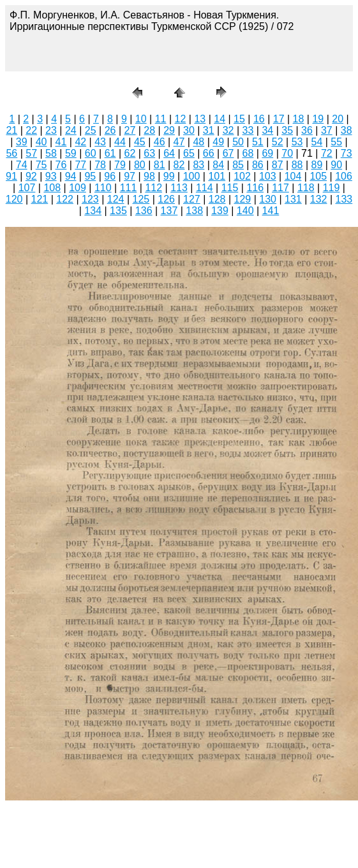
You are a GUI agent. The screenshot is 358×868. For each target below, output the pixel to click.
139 (220, 211)
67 (228, 153)
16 (259, 119)
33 (248, 130)
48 (198, 142)
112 (153, 188)
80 (140, 165)
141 (271, 211)
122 (65, 199)
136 (144, 211)
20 (338, 119)
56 (11, 153)
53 (297, 142)
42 (80, 142)
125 (141, 199)
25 (91, 130)
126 (166, 199)
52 (278, 142)
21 (11, 130)
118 (306, 188)
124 (116, 199)
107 (27, 188)
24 (71, 130)
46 (160, 142)
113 (179, 188)
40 (41, 142)
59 (71, 153)
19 (318, 119)
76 (61, 165)
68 (248, 153)
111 (129, 188)
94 (71, 176)
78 (100, 165)
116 (255, 188)
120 (14, 199)
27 (130, 130)
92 (31, 176)
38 (347, 130)
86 (258, 165)
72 (327, 153)
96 (110, 176)
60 (91, 153)
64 (169, 153)
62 (130, 153)
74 (22, 165)
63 (149, 153)
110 (103, 188)
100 (192, 176)
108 (52, 188)
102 (242, 176)
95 (90, 176)
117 (280, 188)
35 (287, 130)
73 (347, 153)
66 (209, 153)
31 (209, 130)
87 (278, 165)
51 (258, 142)
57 (31, 153)
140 (245, 211)
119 (332, 188)
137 (169, 211)
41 (61, 142)
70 (287, 153)
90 (336, 165)
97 (130, 176)
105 (318, 176)
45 (140, 142)
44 (120, 142)
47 (179, 142)
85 (238, 165)
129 (243, 199)
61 (110, 153)
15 (239, 119)
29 (169, 130)
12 (181, 119)
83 (198, 165)
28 (149, 130)
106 (344, 176)
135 (118, 211)
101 (217, 176)
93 (51, 176)
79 (120, 165)
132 (319, 199)
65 (189, 153)
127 (192, 199)
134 (93, 211)
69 (267, 153)
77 (80, 165)
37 (327, 130)
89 (317, 165)
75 (41, 165)
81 (160, 165)
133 (344, 199)
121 (40, 199)
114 (205, 188)
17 (279, 119)
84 (218, 165)
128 (217, 199)
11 (161, 119)
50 (238, 142)
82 (179, 165)
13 (200, 119)
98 (149, 176)
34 (267, 130)
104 (293, 176)
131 (293, 199)
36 (307, 130)
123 (90, 199)
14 (220, 119)
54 (317, 142)
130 (268, 199)
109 (78, 188)
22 (31, 130)
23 (51, 130)
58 (51, 153)
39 (22, 142)
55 (336, 142)
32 (228, 130)
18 (299, 119)
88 (297, 165)
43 (100, 142)
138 (194, 211)
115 (230, 188)
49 (218, 142)
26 (110, 130)
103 (268, 176)
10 (141, 119)
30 (189, 130)
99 (169, 176)
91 (11, 176)
